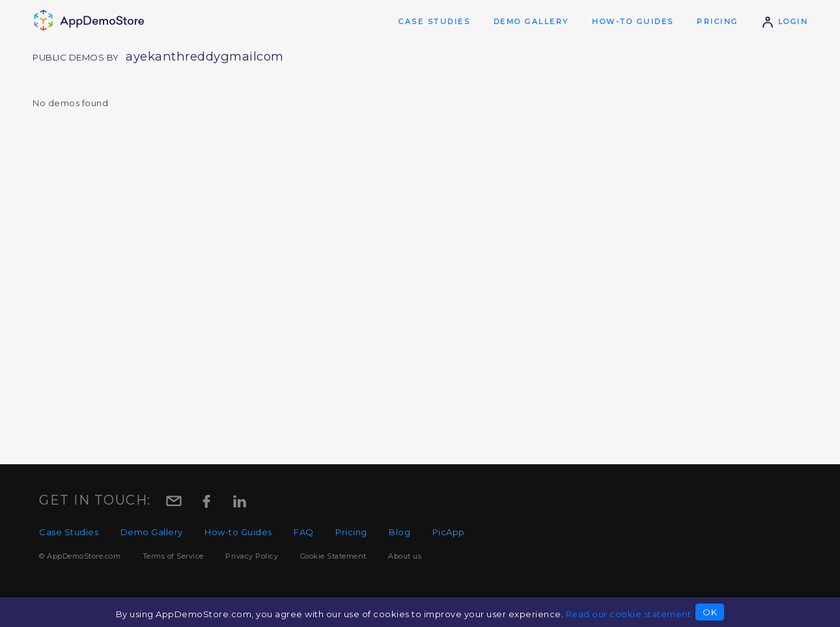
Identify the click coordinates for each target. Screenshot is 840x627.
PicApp (449, 532)
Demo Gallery (531, 21)
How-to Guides (633, 21)
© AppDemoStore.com (80, 556)
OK (710, 612)
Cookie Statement (333, 556)
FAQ (304, 532)
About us (405, 556)
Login (785, 21)
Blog (399, 532)
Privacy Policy (252, 556)
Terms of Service (173, 556)
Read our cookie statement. (630, 614)
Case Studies (434, 21)
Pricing (718, 21)
